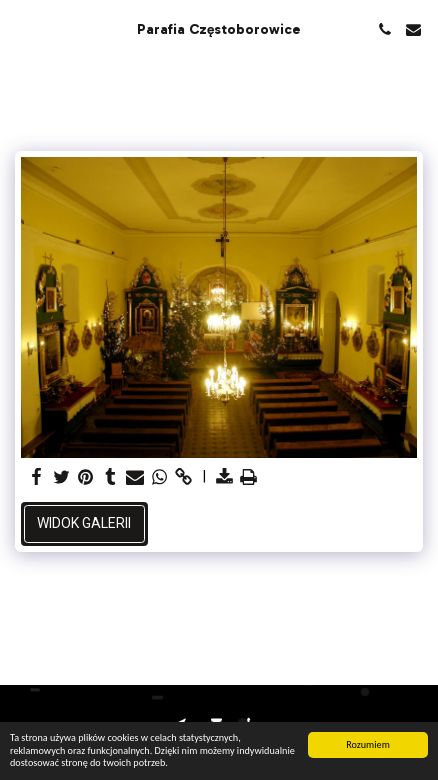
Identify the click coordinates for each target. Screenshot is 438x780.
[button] (22, 29)
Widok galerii (84, 523)
